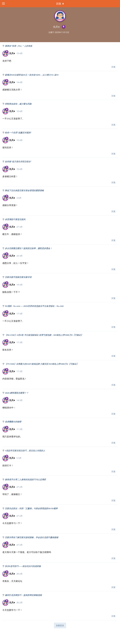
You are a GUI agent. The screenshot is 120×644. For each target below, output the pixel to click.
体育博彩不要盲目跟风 (15, 219)
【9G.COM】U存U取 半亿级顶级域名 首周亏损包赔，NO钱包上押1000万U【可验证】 (44, 335)
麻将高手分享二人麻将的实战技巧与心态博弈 (25, 480)
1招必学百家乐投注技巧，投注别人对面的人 (25, 451)
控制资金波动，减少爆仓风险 (18, 104)
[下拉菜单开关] (60, 4)
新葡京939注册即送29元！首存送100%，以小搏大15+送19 (32, 75)
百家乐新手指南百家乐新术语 (18, 277)
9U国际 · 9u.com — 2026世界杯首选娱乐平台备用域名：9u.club (34, 306)
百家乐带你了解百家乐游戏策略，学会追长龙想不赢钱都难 (32, 537)
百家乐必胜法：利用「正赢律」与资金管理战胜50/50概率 (31, 508)
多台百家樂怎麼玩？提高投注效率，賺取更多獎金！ (28, 248)
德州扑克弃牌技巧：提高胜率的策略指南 (23, 595)
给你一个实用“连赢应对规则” (18, 133)
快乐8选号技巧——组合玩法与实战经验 (23, 566)
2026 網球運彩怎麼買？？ (17, 393)
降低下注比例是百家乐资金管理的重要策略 (24, 190)
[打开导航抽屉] (3, 4)
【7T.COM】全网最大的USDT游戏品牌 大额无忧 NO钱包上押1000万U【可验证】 (42, 364)
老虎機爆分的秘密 (13, 422)
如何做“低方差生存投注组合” (18, 162)
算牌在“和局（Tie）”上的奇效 (18, 46)
